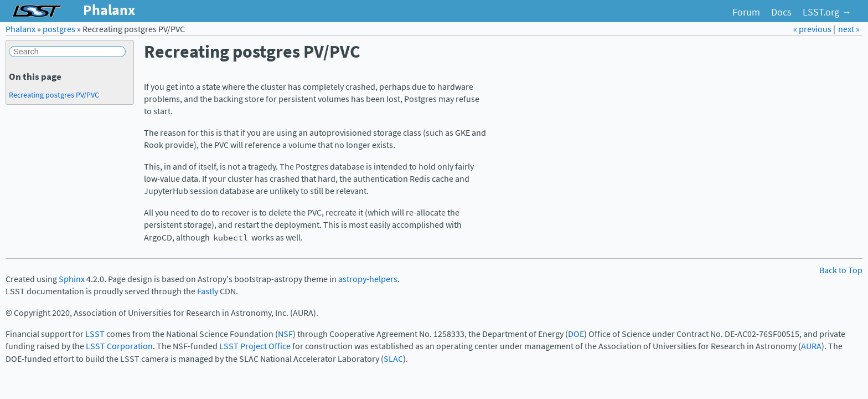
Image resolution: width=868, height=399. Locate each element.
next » (849, 29)
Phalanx (20, 29)
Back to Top (841, 270)
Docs (781, 12)
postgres (59, 29)
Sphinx (72, 279)
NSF (285, 334)
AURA (811, 346)
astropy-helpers (368, 279)
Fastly (208, 291)
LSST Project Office (255, 346)
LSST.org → (827, 12)
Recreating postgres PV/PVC (54, 95)
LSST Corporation (119, 346)
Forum (746, 12)
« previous (813, 29)
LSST (95, 334)
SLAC (393, 359)
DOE (576, 334)
